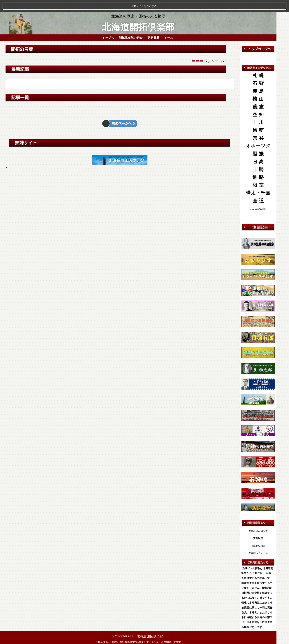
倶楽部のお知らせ (258, 519)
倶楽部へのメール (258, 541)
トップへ (108, 25)
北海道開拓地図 (258, 197)
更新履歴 (153, 25)
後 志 (258, 94)
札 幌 (258, 63)
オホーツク (258, 134)
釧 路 (258, 165)
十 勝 (258, 157)
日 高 (258, 149)
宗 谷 (258, 126)
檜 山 (258, 87)
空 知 (258, 102)
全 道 (258, 188)
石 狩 (258, 71)
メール (169, 25)
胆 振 (258, 141)
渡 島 (258, 79)
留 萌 (258, 118)
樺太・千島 (258, 181)
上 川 (258, 110)
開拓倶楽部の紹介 (131, 25)
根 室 (258, 173)
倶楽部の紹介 (258, 534)
